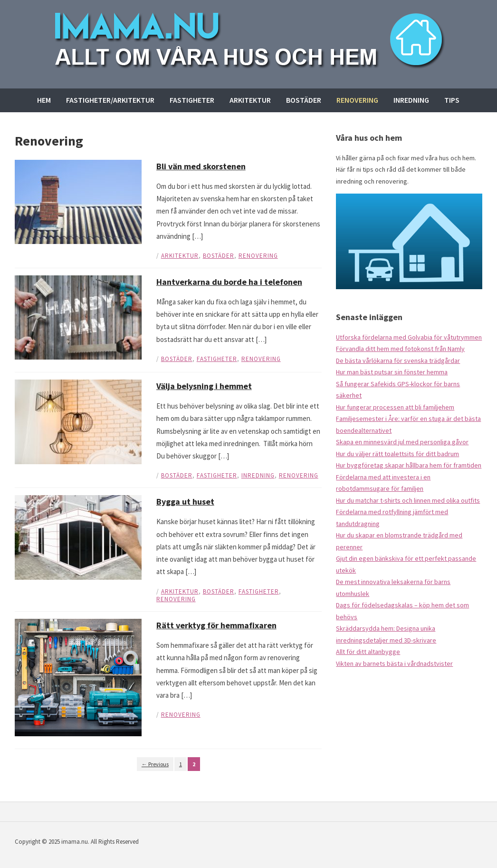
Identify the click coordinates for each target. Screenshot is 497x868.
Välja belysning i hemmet (204, 386)
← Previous (155, 764)
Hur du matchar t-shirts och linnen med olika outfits (408, 500)
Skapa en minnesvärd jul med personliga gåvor (402, 442)
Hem (44, 100)
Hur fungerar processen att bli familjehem (395, 407)
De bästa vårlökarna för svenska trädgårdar (398, 361)
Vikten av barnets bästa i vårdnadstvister (394, 663)
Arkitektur (250, 100)
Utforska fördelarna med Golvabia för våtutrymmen (409, 337)
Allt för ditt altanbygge (368, 652)
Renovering (357, 100)
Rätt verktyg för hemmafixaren (216, 625)
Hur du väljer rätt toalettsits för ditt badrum (397, 454)
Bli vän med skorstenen (201, 166)
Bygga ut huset (185, 502)
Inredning (411, 100)
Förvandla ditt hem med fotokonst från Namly (400, 349)
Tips (452, 100)
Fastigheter (192, 100)
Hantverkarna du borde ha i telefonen (229, 282)
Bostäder (304, 100)
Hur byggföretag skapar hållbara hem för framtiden (409, 465)
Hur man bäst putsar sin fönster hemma (392, 372)
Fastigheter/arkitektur (110, 100)
